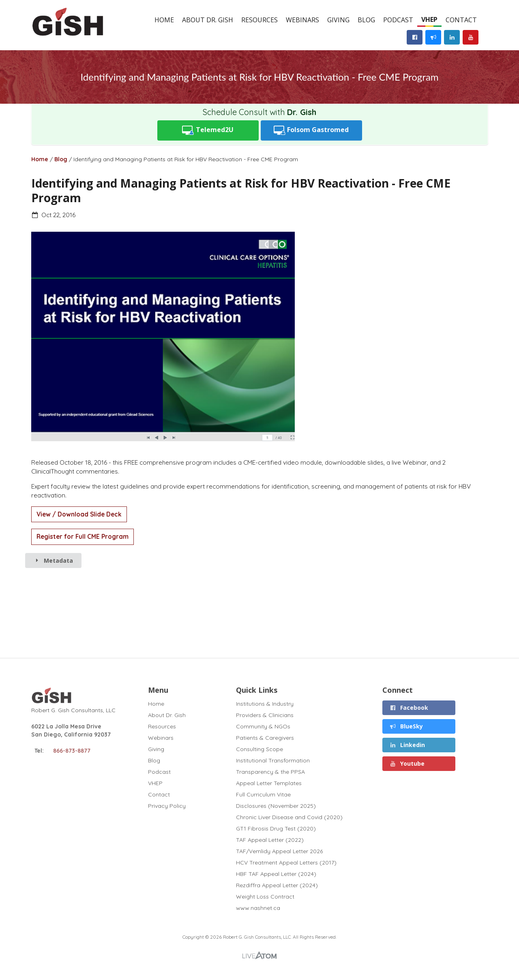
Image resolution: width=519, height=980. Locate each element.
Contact (461, 20)
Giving (338, 20)
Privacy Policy (167, 806)
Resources (259, 20)
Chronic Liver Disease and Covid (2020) (289, 817)
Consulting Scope (259, 749)
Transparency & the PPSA (270, 772)
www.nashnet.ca (258, 908)
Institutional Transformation (273, 760)
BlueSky (406, 726)
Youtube (407, 763)
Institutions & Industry (265, 704)
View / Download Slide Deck (79, 514)
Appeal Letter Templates (269, 783)
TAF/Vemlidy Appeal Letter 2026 (279, 851)
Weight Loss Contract (265, 897)
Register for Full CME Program (83, 537)
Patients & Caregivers (265, 738)
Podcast (398, 20)
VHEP (429, 19)
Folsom (311, 130)
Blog (366, 20)
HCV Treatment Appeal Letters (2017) (286, 863)
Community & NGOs (263, 726)
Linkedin (407, 745)
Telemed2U (208, 130)
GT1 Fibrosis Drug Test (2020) (276, 828)
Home (164, 20)
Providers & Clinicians (265, 715)
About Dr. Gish (208, 20)
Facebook (409, 708)
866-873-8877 (72, 751)
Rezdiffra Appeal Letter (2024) (277, 885)
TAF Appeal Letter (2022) (270, 840)
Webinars (302, 20)
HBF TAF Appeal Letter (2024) (276, 874)
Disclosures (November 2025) (276, 806)
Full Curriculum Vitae (263, 794)
